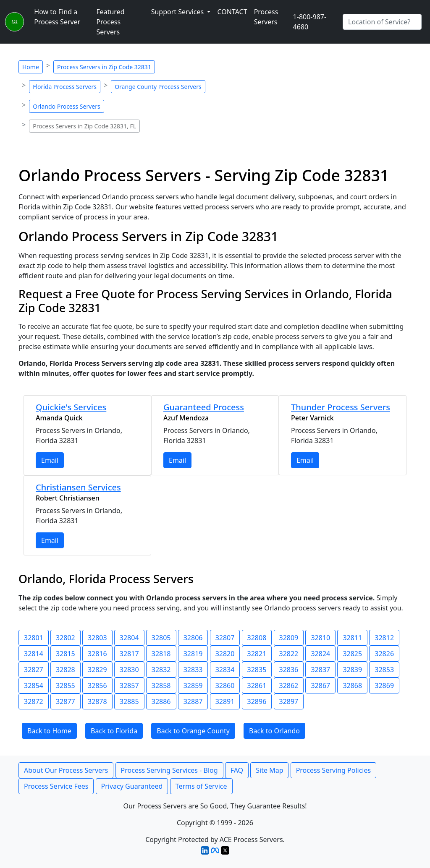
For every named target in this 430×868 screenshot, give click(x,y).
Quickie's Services (71, 407)
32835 (257, 670)
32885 (129, 701)
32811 (352, 638)
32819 (193, 654)
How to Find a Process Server (57, 17)
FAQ (237, 770)
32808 (257, 638)
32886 (161, 701)
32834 (225, 670)
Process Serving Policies (334, 770)
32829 (97, 670)
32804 (129, 638)
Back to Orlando (274, 731)
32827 (34, 670)
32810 (320, 638)
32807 (225, 638)
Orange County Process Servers (158, 87)
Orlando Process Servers (67, 106)
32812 (384, 638)
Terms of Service (201, 786)
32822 (289, 654)
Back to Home (49, 731)
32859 (193, 686)
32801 (34, 638)
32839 (352, 670)
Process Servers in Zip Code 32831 (104, 67)
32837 (320, 670)
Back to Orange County (193, 731)
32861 (257, 686)
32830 (129, 670)
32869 (384, 686)
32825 (352, 654)
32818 (161, 654)
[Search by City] (382, 22)
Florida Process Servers (65, 87)
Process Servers (266, 17)
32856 (97, 686)
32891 (225, 701)
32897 (289, 701)
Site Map (269, 770)
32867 (320, 686)
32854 (34, 686)
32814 (34, 654)
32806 (193, 638)
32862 (289, 686)
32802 (66, 638)
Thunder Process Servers (341, 407)
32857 (129, 686)
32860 (225, 686)
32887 (193, 701)
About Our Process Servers (66, 770)
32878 (97, 701)
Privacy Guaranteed (132, 786)
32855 (66, 686)
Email (50, 460)
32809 (289, 638)
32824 (320, 654)
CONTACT (232, 12)
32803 (97, 638)
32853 (384, 670)
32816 (97, 654)
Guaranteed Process (204, 407)
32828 (66, 670)
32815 (66, 654)
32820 (225, 654)
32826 (384, 654)
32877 (66, 701)
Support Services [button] (178, 12)
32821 (257, 654)
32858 (161, 686)
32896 (257, 701)
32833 (193, 670)
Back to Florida (114, 731)
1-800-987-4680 (310, 22)
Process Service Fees (56, 786)
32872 (34, 701)
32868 (352, 686)
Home (31, 67)
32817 (129, 654)
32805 (161, 638)
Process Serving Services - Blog (169, 770)
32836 (289, 670)
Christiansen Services (78, 487)
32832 (161, 670)
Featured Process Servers (110, 22)
